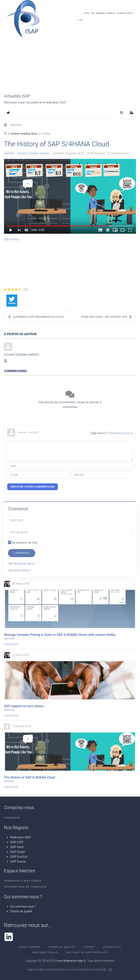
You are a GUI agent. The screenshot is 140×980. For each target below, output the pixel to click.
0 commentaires (118, 153)
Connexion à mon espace (23, 881)
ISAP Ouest (17, 852)
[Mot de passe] (70, 532)
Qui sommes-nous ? (23, 906)
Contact (89, 947)
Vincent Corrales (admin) (33, 153)
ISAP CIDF (17, 842)
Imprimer (16, 125)
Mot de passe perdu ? (22, 564)
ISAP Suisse (18, 861)
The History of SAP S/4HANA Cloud (30, 777)
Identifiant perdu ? (20, 570)
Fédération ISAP (20, 837)
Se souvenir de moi (22, 543)
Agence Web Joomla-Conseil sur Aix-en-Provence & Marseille (70, 970)
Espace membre (30, 947)
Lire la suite (11, 644)
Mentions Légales (45, 952)
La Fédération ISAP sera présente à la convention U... (39, 317)
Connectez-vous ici (120, 433)
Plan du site (112, 947)
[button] (106, 19)
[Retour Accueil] (23, 19)
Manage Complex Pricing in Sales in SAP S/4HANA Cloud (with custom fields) (60, 635)
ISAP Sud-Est (19, 857)
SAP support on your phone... (25, 706)
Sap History (12, 239)
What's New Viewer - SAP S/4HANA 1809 (106, 317)
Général (9, 153)
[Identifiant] (70, 520)
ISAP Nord (17, 847)
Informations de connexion (25, 887)
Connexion (22, 553)
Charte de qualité (21, 911)
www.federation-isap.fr (71, 961)
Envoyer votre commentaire (33, 487)
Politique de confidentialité (87, 952)
